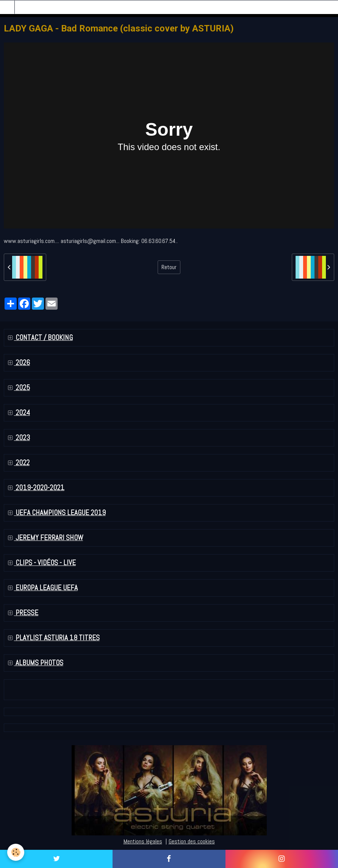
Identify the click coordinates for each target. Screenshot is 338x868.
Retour (169, 267)
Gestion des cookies (192, 841)
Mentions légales (143, 841)
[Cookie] (16, 852)
